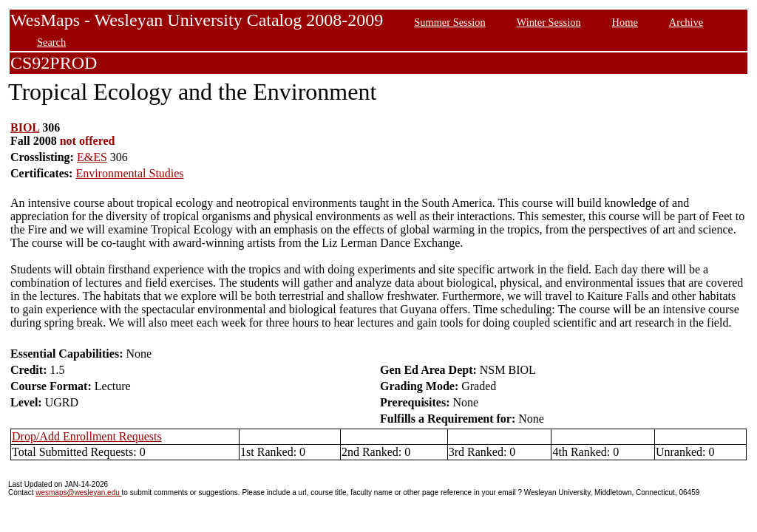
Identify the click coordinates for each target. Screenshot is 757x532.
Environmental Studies (129, 173)
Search (51, 42)
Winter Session (549, 22)
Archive (686, 22)
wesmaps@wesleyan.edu (78, 492)
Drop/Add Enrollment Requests (87, 436)
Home (625, 22)
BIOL (25, 127)
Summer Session (449, 22)
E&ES (92, 157)
